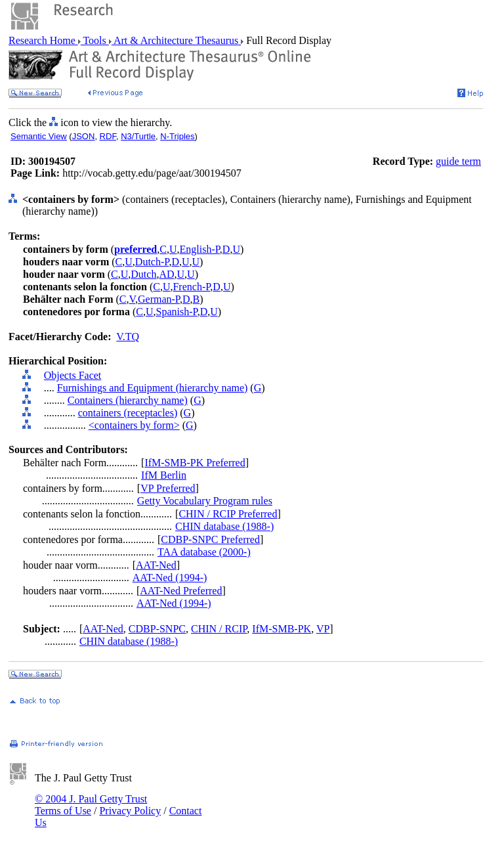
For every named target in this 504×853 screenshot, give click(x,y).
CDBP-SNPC (157, 629)
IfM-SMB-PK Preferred (195, 463)
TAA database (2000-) (204, 552)
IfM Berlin (164, 475)
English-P (199, 249)
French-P (191, 287)
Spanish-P (177, 312)
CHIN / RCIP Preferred (228, 514)
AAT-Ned (156, 565)
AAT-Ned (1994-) (170, 578)
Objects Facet (73, 375)
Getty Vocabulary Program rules (205, 501)
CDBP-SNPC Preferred (210, 539)
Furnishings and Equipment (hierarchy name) (153, 388)
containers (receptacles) (128, 413)
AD (166, 274)
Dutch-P (152, 262)
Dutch (143, 274)
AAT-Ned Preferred (181, 591)
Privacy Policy (130, 811)
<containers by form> (134, 425)
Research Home (43, 40)
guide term (458, 161)
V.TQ (128, 337)
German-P (159, 299)
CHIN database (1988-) (224, 526)
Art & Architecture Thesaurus (176, 40)
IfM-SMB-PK (282, 629)
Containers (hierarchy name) (128, 400)
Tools (95, 40)
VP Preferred (168, 488)
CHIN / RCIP (219, 629)
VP (323, 629)
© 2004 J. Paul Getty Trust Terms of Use (91, 805)
